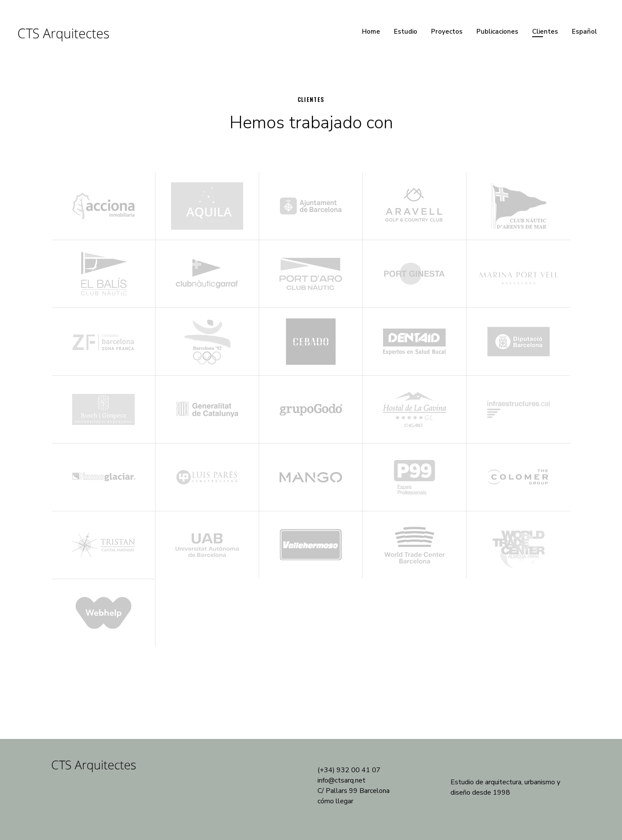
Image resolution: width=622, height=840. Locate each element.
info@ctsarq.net (341, 780)
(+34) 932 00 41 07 (349, 770)
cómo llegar (335, 801)
